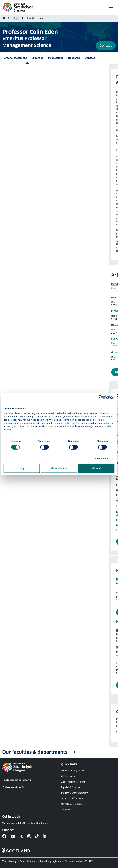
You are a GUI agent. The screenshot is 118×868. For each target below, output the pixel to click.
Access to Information (73, 799)
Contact (106, 45)
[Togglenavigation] (111, 7)
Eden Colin (32, 490)
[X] (23, 836)
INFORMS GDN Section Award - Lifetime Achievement (33, 311)
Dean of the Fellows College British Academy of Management (38, 298)
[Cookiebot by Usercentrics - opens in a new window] (101, 397)
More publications (24, 541)
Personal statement (15, 58)
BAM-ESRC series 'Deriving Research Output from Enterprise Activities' (49, 579)
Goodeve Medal (11, 352)
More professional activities (32, 612)
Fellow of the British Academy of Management (29, 339)
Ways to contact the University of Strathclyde (25, 823)
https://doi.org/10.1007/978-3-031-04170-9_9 (32, 506)
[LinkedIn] (47, 836)
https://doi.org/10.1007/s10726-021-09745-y (32, 530)
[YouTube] (15, 836)
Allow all (96, 468)
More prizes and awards (24, 372)
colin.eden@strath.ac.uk (27, 732)
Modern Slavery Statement (75, 793)
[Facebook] (6, 836)
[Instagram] (31, 836)
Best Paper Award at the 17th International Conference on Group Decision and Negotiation (55, 284)
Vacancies (66, 810)
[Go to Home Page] (4, 18)
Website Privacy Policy (73, 771)
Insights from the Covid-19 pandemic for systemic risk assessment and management (57, 485)
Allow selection (59, 468)
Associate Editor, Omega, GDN (25, 593)
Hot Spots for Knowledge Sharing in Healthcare (35, 630)
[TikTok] (39, 836)
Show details (101, 458)
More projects (22, 685)
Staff (16, 18)
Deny (22, 468)
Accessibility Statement (73, 782)
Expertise (37, 58)
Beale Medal (9, 325)
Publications (56, 58)
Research (74, 58)
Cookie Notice (68, 776)
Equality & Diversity (71, 787)
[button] (59, 752)
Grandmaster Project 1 (20, 647)
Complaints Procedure (72, 804)
